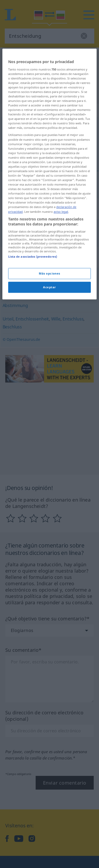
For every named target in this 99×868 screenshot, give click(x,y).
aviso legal (61, 286)
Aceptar (49, 362)
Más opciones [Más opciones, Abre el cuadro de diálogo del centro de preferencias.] (49, 348)
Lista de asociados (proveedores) (33, 331)
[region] (49, 248)
